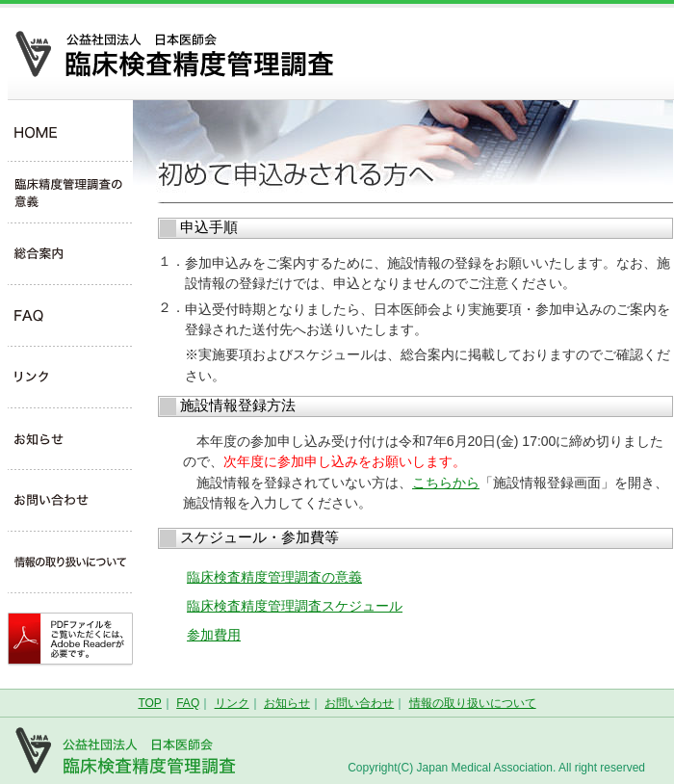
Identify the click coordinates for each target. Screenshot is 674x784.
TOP (149, 703)
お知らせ (287, 703)
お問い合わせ (359, 703)
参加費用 (214, 635)
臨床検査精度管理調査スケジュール (295, 606)
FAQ (188, 703)
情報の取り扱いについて (473, 703)
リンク (232, 703)
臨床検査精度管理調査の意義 (274, 577)
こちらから (446, 483)
